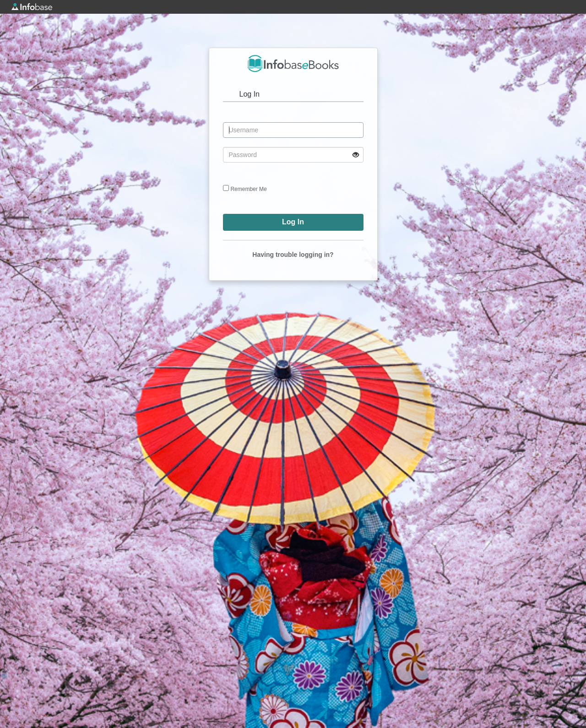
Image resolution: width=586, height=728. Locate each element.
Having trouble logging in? (293, 255)
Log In (250, 94)
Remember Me (248, 189)
